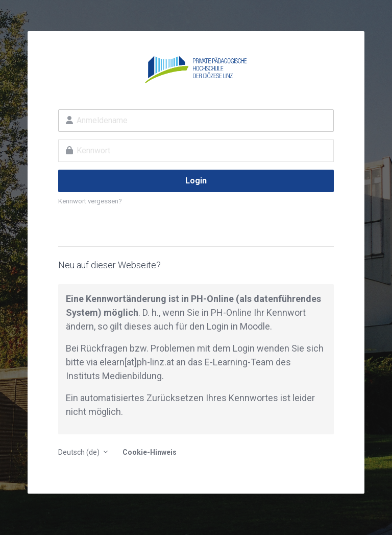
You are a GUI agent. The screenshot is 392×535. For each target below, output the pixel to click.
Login (196, 181)
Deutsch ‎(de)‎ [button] (80, 452)
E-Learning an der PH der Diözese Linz (196, 69)
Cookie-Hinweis (150, 452)
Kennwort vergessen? (90, 201)
